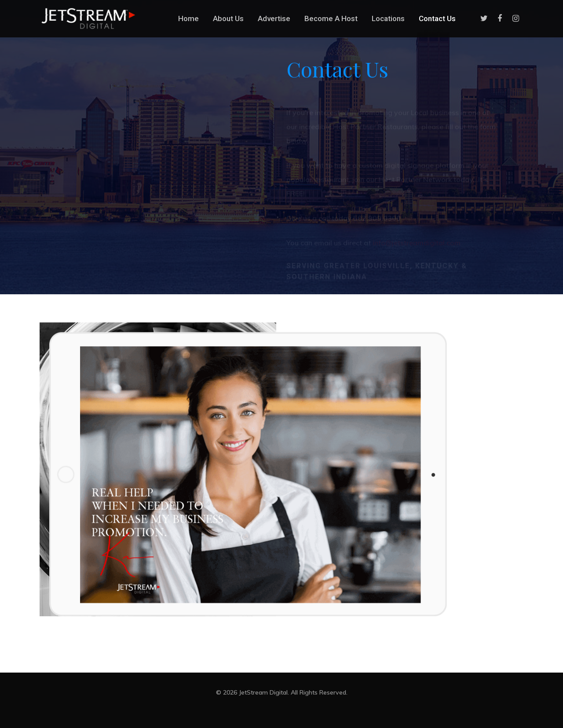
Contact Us (437, 18)
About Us (228, 18)
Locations (388, 18)
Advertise (274, 18)
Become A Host (331, 18)
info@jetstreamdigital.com (417, 232)
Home (188, 18)
